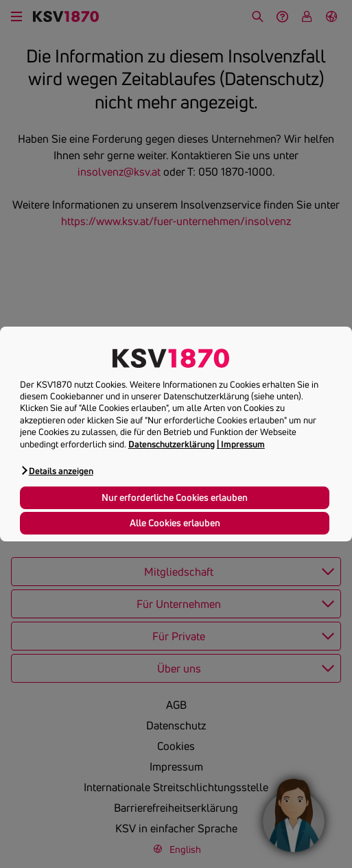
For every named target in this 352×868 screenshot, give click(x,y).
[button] (57, 470)
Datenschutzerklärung (172, 444)
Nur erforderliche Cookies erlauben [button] (175, 497)
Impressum (243, 444)
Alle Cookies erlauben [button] (175, 523)
